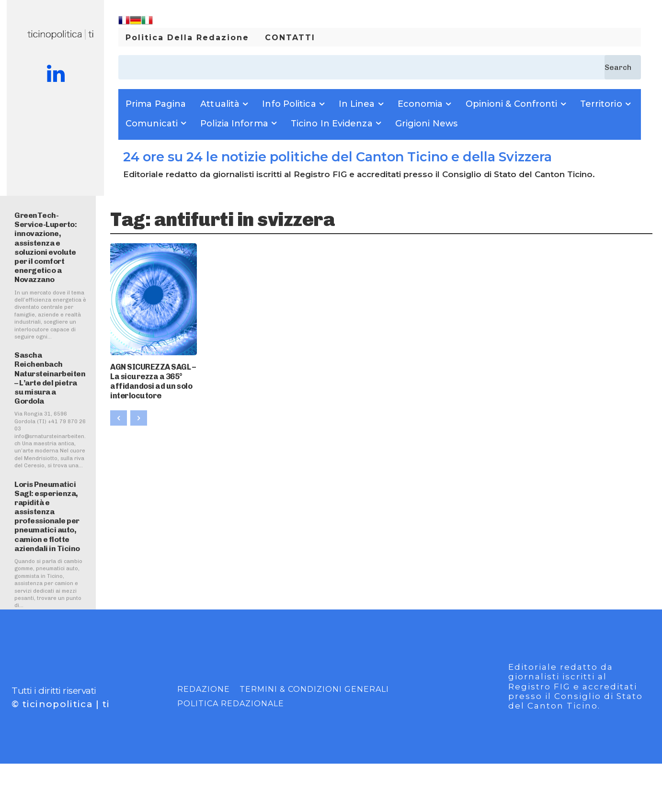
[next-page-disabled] (139, 412)
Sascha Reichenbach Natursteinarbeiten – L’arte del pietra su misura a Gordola (50, 378)
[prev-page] (119, 412)
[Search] (623, 67)
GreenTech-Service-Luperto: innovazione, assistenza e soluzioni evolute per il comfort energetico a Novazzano (46, 247)
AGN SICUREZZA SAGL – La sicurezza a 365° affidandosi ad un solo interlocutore (152, 378)
